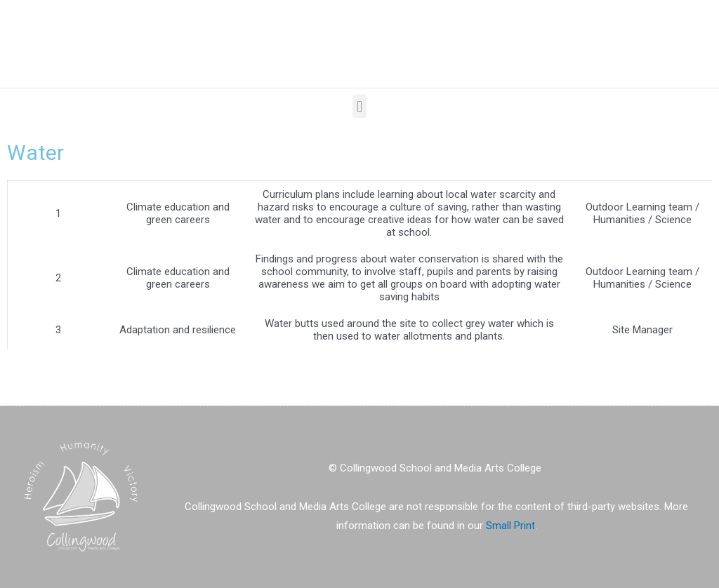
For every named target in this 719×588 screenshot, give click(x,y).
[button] (359, 106)
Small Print (510, 526)
